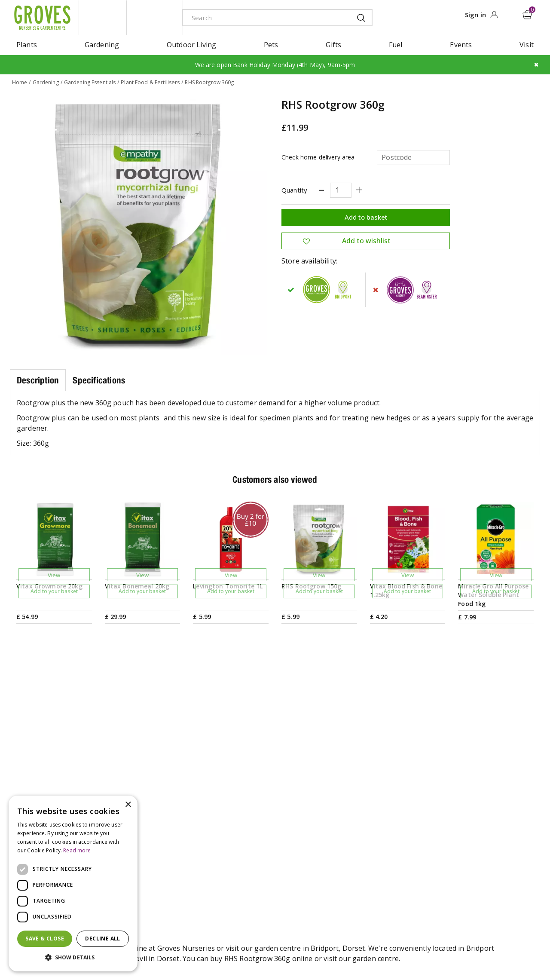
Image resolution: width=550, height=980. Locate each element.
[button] (73, 958)
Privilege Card (466, 841)
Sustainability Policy (260, 854)
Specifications (99, 379)
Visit (342, 799)
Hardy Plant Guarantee (481, 868)
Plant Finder (355, 827)
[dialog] (73, 884)
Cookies (336, 948)
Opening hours (360, 813)
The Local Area (360, 882)
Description (38, 379)
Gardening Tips (253, 799)
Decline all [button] (102, 939)
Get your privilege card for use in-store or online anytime (460, 734)
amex (437, 948)
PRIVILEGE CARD (356, 734)
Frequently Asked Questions (381, 868)
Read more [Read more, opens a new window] (77, 850)
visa (534, 948)
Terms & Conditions (255, 948)
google (476, 948)
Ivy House (244, 827)
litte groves (103, 17)
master (514, 948)
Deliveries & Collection (372, 854)
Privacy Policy (302, 948)
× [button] (128, 805)
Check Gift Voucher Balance (488, 827)
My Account (462, 799)
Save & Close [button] (45, 939)
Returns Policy (466, 882)
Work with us (249, 868)
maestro (495, 948)
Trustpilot (460, 854)
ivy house (155, 17)
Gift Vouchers (465, 813)
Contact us (353, 841)
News (237, 813)
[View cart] (528, 14)
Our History (247, 841)
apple (456, 948)
